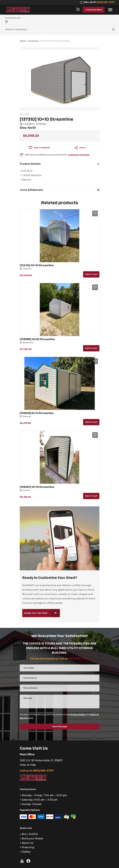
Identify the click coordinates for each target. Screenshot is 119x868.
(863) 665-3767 (106, 2)
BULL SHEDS (30, 834)
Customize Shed (94, 10)
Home (23, 41)
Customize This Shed (79, 155)
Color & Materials (31, 190)
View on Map (28, 765)
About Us (28, 843)
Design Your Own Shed (42, 613)
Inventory (34, 41)
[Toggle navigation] (110, 10)
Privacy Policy (78, 715)
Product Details (30, 164)
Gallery (26, 852)
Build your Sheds (32, 839)
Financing (28, 847)
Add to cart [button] (91, 274)
